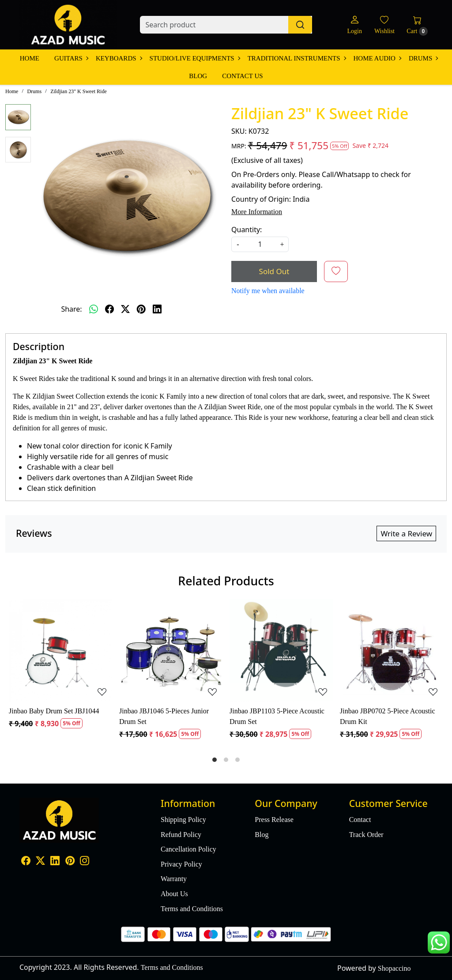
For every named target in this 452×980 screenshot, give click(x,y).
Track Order (366, 835)
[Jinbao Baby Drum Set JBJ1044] (60, 651)
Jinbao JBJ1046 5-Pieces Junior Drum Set (164, 716)
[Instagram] (85, 861)
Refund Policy (181, 835)
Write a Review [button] (406, 533)
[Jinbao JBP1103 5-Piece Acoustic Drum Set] (281, 651)
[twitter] (125, 309)
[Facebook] (26, 861)
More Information (257, 212)
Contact (360, 820)
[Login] (354, 25)
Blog (198, 76)
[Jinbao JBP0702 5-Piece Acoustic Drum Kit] (392, 651)
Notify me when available (268, 291)
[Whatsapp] (94, 309)
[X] (40, 861)
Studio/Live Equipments (195, 58)
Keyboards (119, 58)
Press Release (274, 820)
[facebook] (109, 309)
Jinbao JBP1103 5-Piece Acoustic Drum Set (277, 716)
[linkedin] (157, 309)
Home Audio (377, 58)
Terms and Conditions (192, 909)
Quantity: (247, 230)
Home (30, 58)
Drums (423, 58)
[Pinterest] (70, 861)
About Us (174, 894)
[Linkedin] (55, 861)
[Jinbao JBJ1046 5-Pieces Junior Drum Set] (171, 651)
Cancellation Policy (188, 849)
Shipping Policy (183, 820)
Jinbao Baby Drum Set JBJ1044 (54, 711)
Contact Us (242, 76)
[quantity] (260, 244)
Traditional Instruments (297, 58)
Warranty (174, 879)
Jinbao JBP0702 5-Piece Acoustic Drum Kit (388, 716)
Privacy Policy (181, 864)
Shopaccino (394, 968)
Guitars (71, 58)
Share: (71, 309)
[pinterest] (141, 309)
